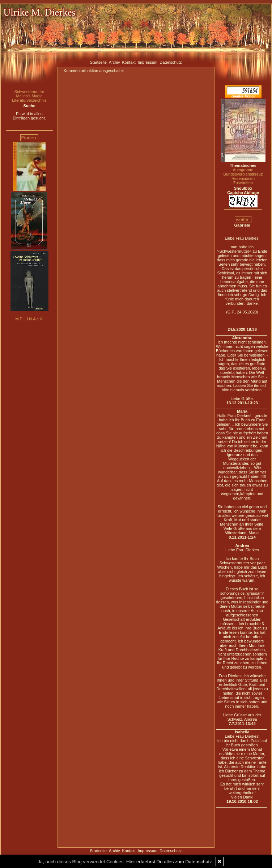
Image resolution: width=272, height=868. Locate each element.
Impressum (148, 62)
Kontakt (129, 62)
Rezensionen (243, 178)
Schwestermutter (29, 92)
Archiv (114, 62)
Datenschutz (171, 62)
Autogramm (243, 170)
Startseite (98, 62)
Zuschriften (243, 183)
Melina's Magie (29, 96)
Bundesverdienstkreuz (243, 174)
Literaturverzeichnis (29, 100)
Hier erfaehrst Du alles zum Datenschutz (169, 862)
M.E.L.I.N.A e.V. (29, 319)
